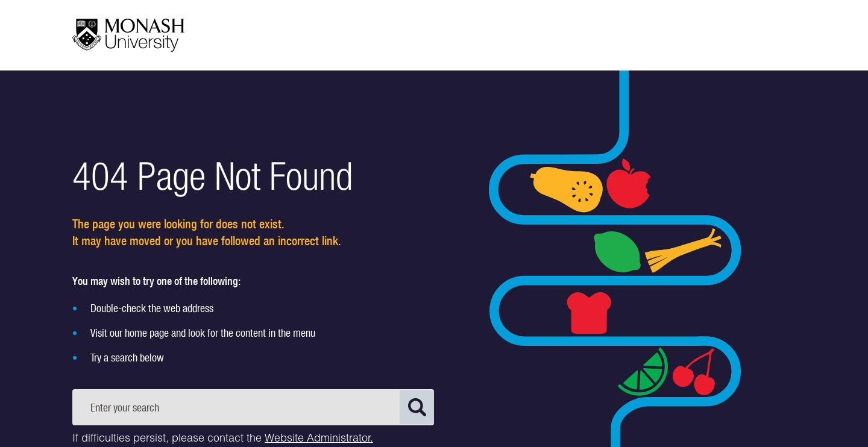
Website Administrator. (319, 439)
